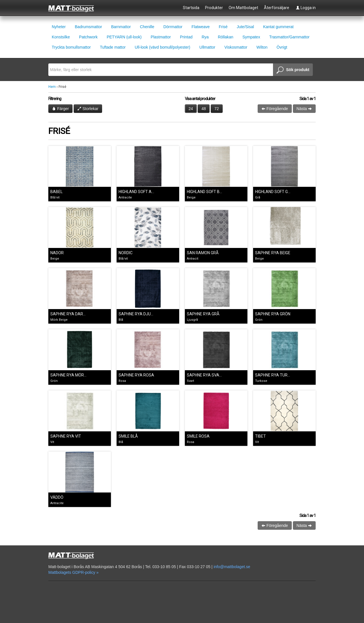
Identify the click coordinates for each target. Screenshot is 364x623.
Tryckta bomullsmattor (71, 47)
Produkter (214, 8)
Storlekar (88, 109)
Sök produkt (293, 70)
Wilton (262, 47)
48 (204, 109)
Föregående (275, 109)
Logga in (306, 8)
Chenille (147, 27)
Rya (205, 37)
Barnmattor (121, 27)
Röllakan (226, 37)
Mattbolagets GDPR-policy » (74, 572)
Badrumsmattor (88, 27)
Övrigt (282, 47)
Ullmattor (207, 47)
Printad (186, 37)
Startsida (191, 8)
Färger (60, 109)
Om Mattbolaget (243, 8)
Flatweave (200, 27)
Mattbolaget (74, 8)
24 (191, 109)
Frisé (223, 27)
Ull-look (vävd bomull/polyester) (163, 47)
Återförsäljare (277, 8)
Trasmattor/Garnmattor (289, 37)
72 (217, 109)
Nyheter (59, 27)
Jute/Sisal (245, 27)
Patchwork (88, 37)
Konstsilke (61, 37)
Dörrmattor (173, 27)
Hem (52, 87)
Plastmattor (161, 37)
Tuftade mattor (113, 47)
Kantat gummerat (278, 27)
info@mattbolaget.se (232, 567)
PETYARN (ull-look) (124, 37)
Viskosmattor (236, 47)
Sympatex (251, 37)
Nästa (304, 109)
